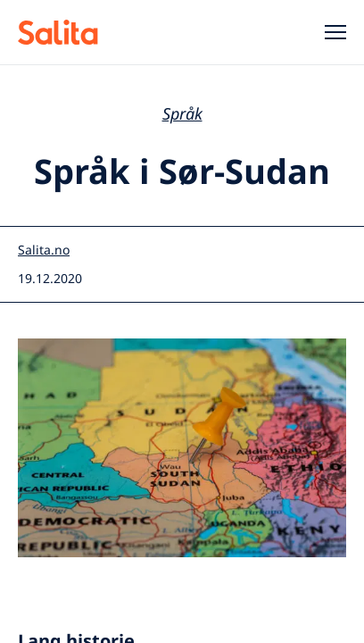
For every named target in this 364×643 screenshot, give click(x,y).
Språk (182, 113)
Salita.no (44, 250)
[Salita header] (82, 32)
